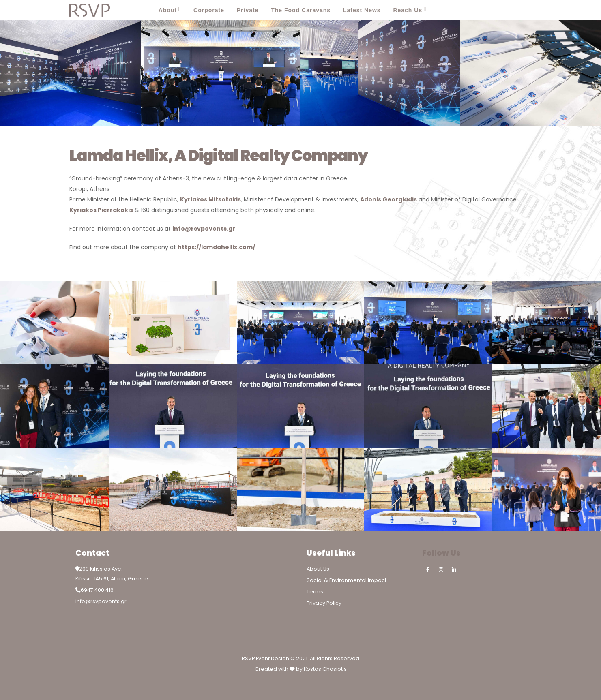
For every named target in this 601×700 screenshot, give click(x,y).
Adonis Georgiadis (389, 199)
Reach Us (408, 10)
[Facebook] (488, 10)
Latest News (362, 10)
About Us (318, 569)
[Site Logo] (90, 10)
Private (248, 10)
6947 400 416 (97, 590)
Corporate (209, 10)
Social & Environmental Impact (347, 580)
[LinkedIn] (524, 10)
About (168, 10)
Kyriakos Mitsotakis (210, 199)
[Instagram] (506, 10)
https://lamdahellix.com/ (216, 247)
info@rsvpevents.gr (204, 229)
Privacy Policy (324, 603)
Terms (315, 592)
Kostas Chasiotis (325, 669)
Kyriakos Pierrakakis (101, 210)
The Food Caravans (301, 10)
